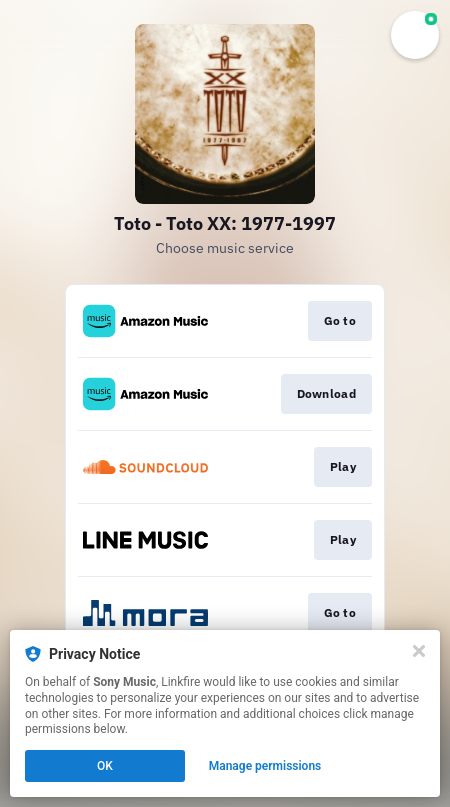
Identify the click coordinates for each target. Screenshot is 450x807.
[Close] (419, 651)
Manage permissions (265, 766)
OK (105, 766)
